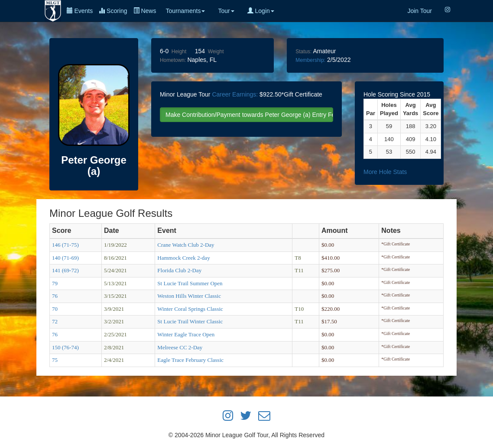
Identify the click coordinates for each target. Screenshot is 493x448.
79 (55, 283)
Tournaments (185, 11)
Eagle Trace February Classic (190, 360)
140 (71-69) (65, 258)
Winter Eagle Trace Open (186, 334)
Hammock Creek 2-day (183, 258)
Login (261, 11)
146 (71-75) (65, 245)
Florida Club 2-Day (179, 270)
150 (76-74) (65, 347)
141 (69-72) (65, 270)
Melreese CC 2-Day (180, 347)
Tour (226, 11)
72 (55, 321)
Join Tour (420, 11)
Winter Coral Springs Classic (190, 309)
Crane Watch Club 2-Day (186, 245)
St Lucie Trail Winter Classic (190, 321)
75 (55, 360)
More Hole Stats (385, 172)
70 (55, 309)
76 (55, 296)
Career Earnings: (235, 94)
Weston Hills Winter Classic (189, 296)
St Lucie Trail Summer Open (190, 283)
